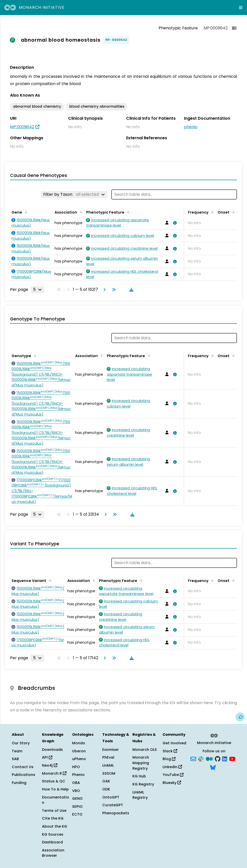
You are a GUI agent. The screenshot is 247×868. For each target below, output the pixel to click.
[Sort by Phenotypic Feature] (127, 212)
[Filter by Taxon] (74, 194)
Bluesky (172, 783)
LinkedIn (172, 767)
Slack (170, 751)
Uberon (79, 751)
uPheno (79, 759)
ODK (106, 789)
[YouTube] (232, 759)
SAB (15, 759)
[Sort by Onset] (232, 212)
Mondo (79, 743)
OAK (106, 781)
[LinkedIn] (225, 759)
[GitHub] (218, 759)
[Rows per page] (37, 290)
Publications (23, 775)
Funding (19, 783)
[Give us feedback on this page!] (240, 717)
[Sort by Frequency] (212, 212)
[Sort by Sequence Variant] (49, 580)
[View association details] (174, 223)
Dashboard (52, 842)
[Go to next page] (104, 290)
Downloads (52, 750)
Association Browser (53, 853)
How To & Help (55, 789)
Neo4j (50, 765)
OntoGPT (111, 797)
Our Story (21, 743)
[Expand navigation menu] (241, 8)
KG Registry (143, 784)
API (47, 757)
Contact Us (23, 767)
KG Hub (139, 776)
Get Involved (174, 743)
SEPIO (77, 807)
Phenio (78, 775)
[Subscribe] (193, 759)
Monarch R (54, 773)
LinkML (108, 765)
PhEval (108, 757)
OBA (76, 783)
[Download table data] (130, 290)
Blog (169, 759)
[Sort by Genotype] (34, 355)
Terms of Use (54, 811)
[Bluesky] (213, 767)
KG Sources (53, 834)
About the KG (55, 826)
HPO (76, 767)
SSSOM (109, 773)
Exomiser (111, 750)
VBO (76, 791)
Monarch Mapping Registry (141, 763)
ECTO (77, 814)
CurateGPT (113, 805)
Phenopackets (116, 813)
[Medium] (209, 759)
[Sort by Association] (80, 212)
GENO (77, 798)
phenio (191, 127)
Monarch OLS (145, 750)
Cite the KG (53, 818)
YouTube (173, 775)
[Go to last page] (113, 290)
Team (17, 751)
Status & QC (54, 781)
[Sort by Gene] (25, 212)
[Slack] (201, 759)
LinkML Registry (140, 795)
